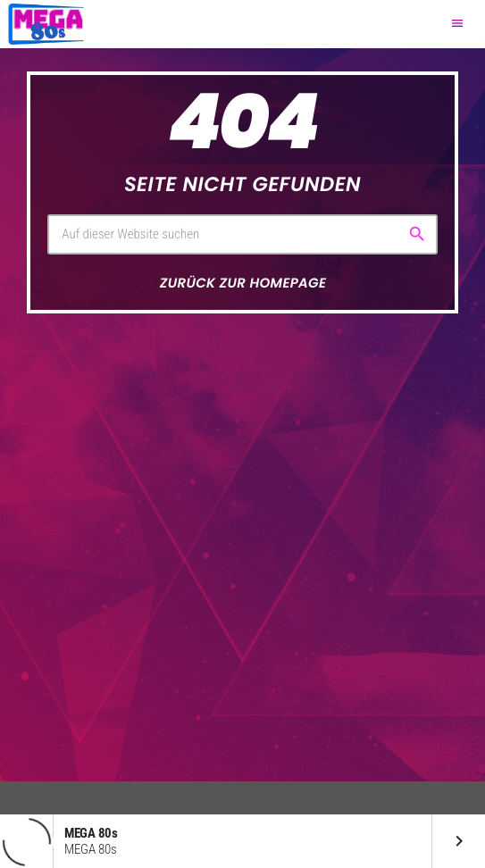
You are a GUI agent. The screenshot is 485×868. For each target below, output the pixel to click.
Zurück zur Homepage (243, 284)
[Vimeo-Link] (46, 24)
